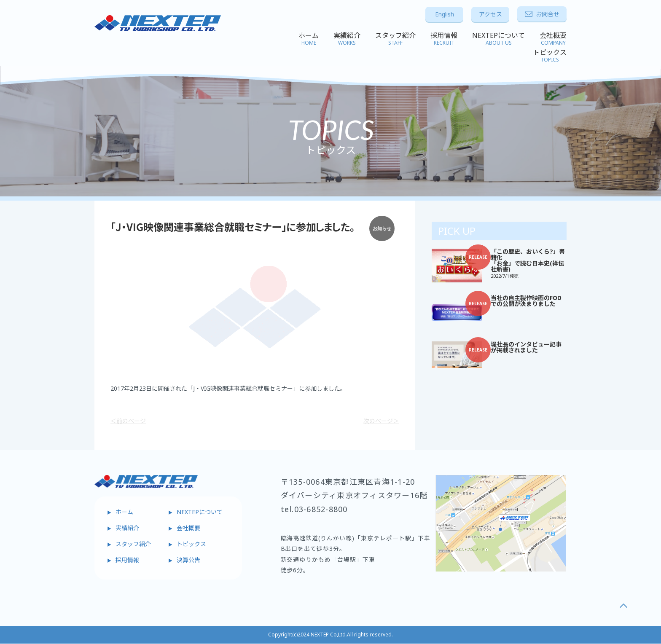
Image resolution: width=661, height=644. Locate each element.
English (445, 14)
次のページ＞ (381, 421)
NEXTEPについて (498, 39)
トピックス (550, 56)
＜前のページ (128, 421)
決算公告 (188, 560)
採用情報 (444, 39)
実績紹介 (347, 39)
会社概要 (553, 39)
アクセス (490, 14)
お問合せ (542, 14)
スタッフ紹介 (395, 39)
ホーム (309, 39)
